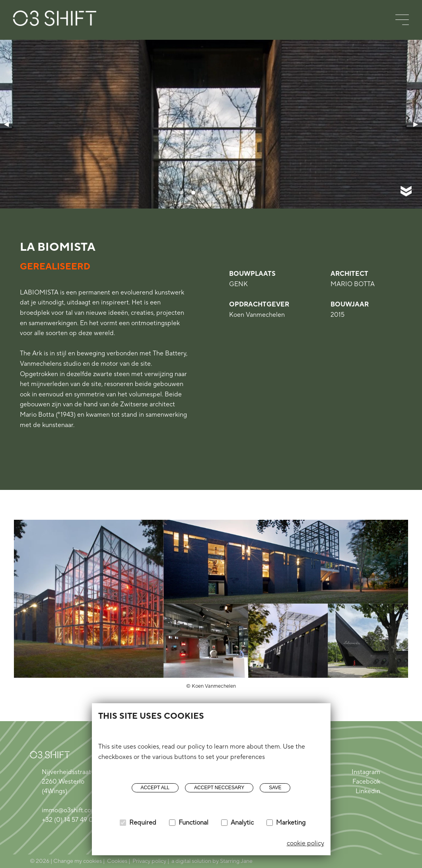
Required (143, 823)
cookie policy (305, 843)
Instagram (366, 772)
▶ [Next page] (416, 124)
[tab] (181, 193)
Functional (193, 823)
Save (275, 788)
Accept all (155, 788)
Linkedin (368, 791)
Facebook (366, 782)
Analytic (242, 823)
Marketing (291, 823)
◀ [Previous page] (6, 124)
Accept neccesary (219, 788)
